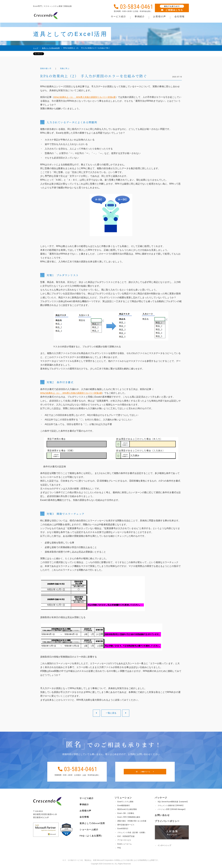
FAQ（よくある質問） (91, 833)
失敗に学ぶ (68, 69)
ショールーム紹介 (88, 827)
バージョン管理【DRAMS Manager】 (172, 809)
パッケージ (161, 798)
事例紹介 (83, 804)
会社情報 (83, 815)
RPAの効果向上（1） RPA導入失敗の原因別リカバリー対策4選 (87, 97)
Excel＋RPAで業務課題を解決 (128, 817)
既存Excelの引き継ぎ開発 (127, 809)
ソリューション (123, 798)
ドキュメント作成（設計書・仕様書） (132, 832)
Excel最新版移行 (123, 805)
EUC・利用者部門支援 (126, 836)
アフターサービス (124, 840)
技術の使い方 (47, 69)
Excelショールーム (124, 844)
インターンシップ (164, 845)
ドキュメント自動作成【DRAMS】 (171, 805)
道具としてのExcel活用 (92, 822)
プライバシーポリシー (167, 821)
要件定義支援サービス (126, 825)
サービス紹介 (86, 798)
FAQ (119, 848)
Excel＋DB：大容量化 (125, 813)
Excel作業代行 (123, 829)
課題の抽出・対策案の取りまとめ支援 (132, 821)
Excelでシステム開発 (125, 802)
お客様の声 (85, 810)
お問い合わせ (162, 815)
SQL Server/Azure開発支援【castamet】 (173, 802)
